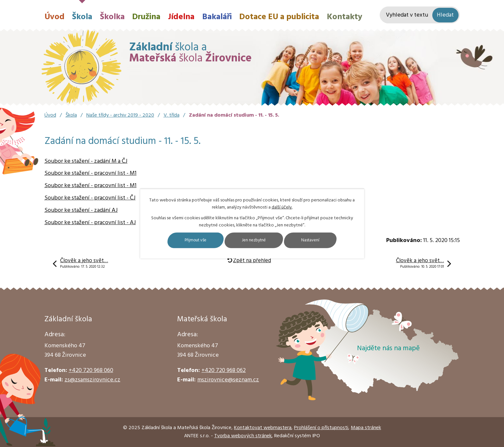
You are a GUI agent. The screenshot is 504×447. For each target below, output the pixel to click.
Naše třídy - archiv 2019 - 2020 (120, 115)
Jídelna (181, 17)
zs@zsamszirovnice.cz (92, 380)
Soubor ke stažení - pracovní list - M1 (91, 173)
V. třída (172, 115)
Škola (82, 17)
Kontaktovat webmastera (263, 428)
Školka (112, 17)
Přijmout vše (188, 240)
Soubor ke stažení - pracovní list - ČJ (90, 198)
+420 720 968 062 (224, 370)
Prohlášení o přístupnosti (321, 428)
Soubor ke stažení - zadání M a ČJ (86, 161)
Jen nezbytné (255, 240)
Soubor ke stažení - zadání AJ (81, 210)
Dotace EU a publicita (279, 17)
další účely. (282, 207)
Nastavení (320, 240)
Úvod (55, 17)
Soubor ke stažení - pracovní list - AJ (90, 223)
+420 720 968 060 (91, 370)
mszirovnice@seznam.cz (228, 380)
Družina (146, 17)
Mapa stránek (366, 428)
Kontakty (344, 17)
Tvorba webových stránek (243, 436)
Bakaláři (217, 17)
